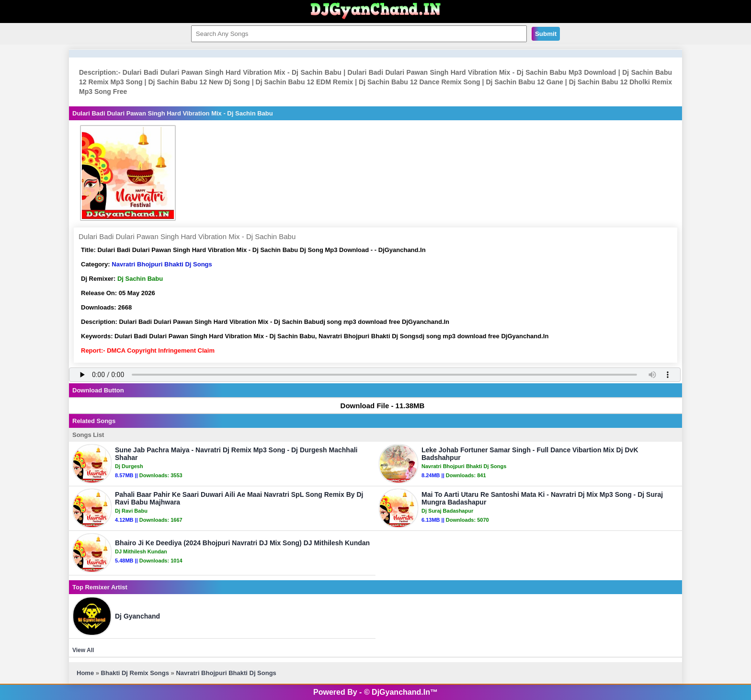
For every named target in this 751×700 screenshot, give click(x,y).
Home (85, 673)
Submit (546, 34)
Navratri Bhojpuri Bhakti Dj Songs (162, 264)
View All (83, 650)
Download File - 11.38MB (378, 406)
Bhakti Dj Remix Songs (135, 673)
